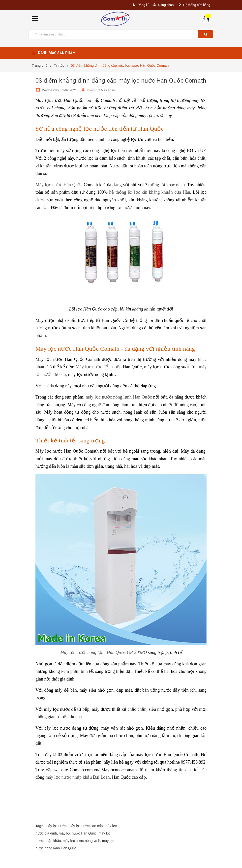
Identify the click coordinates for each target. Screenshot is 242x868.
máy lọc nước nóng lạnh (81, 841)
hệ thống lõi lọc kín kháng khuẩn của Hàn (150, 192)
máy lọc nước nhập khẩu (69, 777)
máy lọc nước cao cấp (86, 826)
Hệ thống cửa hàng (197, 5)
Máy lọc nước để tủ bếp (99, 367)
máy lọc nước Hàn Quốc (78, 833)
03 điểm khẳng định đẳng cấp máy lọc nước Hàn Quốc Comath (121, 81)
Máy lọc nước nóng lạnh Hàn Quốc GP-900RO (104, 652)
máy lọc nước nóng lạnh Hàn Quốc (119, 397)
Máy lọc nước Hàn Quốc (59, 185)
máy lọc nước (56, 826)
